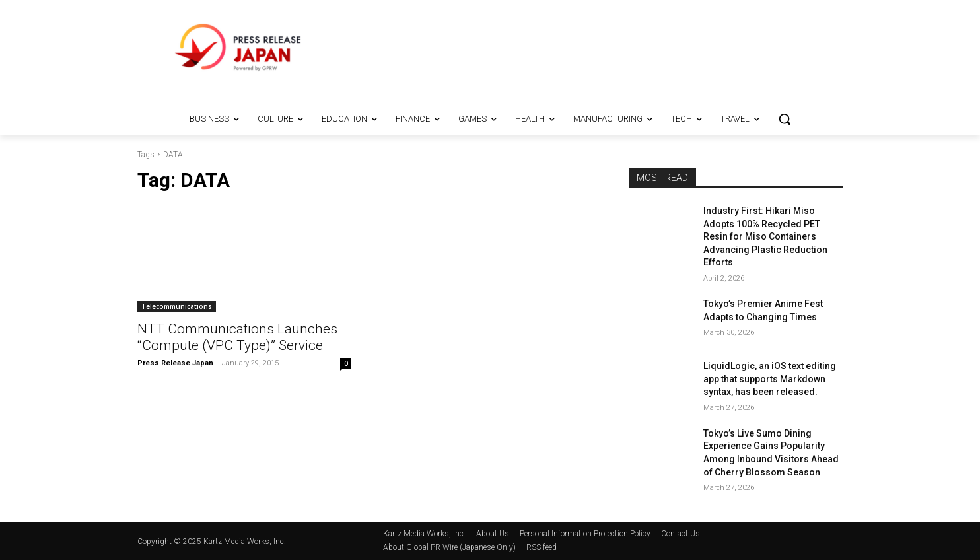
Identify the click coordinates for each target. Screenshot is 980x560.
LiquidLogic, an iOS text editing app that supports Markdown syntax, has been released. (770, 379)
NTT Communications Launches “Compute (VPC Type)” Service (237, 337)
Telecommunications (177, 306)
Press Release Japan (175, 363)
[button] (785, 119)
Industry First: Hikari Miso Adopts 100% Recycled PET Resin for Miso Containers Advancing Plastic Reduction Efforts (765, 236)
